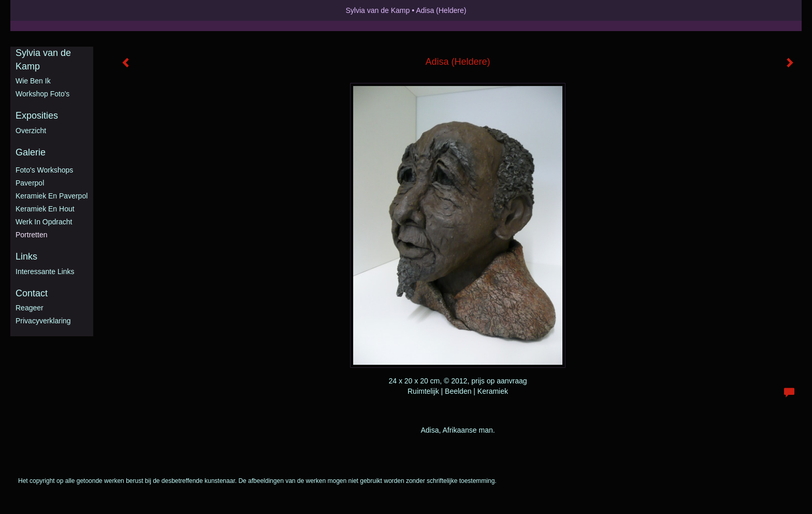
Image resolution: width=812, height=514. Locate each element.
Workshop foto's (42, 94)
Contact (32, 293)
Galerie (31, 152)
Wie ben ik (33, 81)
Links (26, 256)
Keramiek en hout (45, 209)
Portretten (31, 235)
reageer (30, 308)
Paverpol (30, 183)
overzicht (31, 131)
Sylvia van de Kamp (378, 10)
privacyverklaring (43, 321)
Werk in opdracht (44, 222)
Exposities (37, 116)
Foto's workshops (44, 170)
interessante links (45, 272)
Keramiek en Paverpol (52, 196)
